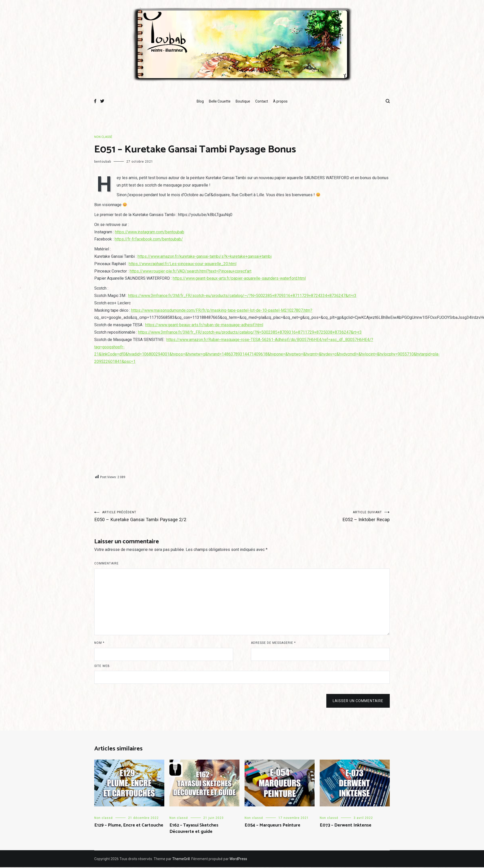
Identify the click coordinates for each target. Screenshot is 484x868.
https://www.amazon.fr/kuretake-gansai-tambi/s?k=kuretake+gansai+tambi (205, 256)
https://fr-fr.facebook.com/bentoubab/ (149, 239)
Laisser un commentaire (358, 702)
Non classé (103, 137)
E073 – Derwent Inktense (346, 826)
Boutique (243, 101)
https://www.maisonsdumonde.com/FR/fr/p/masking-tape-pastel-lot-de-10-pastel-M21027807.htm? (222, 310)
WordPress (238, 860)
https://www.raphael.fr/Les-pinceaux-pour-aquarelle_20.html (183, 264)
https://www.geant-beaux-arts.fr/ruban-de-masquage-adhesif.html (204, 325)
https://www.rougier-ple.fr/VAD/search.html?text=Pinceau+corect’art (191, 271)
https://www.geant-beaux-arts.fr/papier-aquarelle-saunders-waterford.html (239, 278)
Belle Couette (220, 101)
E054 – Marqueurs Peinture (272, 826)
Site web (102, 667)
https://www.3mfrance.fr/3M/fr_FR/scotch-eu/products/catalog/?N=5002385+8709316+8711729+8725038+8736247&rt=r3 (250, 332)
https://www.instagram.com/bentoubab (150, 232)
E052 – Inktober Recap (316, 517)
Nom (99, 644)
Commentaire (106, 564)
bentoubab (103, 162)
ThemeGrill (181, 860)
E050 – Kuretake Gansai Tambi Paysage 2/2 (168, 517)
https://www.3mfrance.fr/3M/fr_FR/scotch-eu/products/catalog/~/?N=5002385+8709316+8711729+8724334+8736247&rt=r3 (242, 296)
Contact (262, 101)
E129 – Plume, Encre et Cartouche (129, 826)
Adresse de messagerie (273, 644)
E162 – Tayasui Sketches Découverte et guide (194, 829)
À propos (280, 101)
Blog (200, 101)
